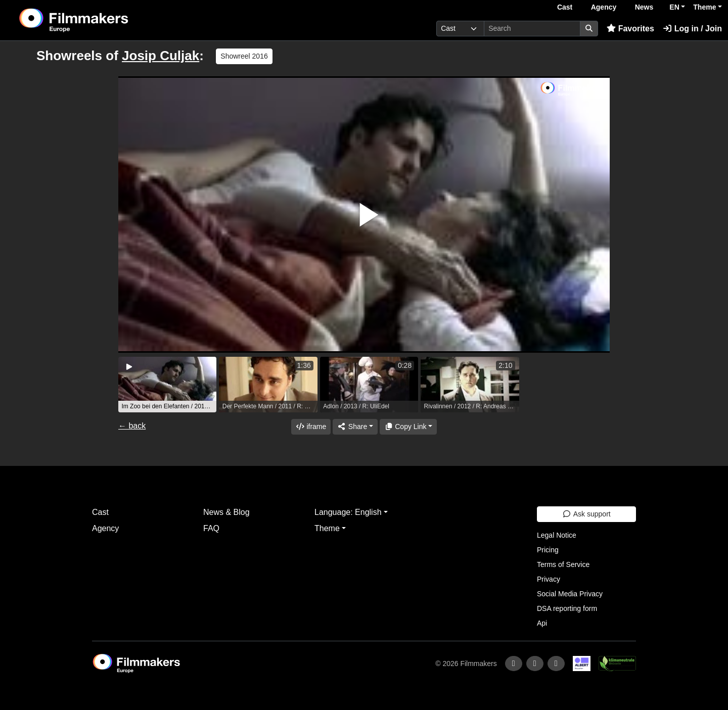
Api (542, 623)
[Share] (355, 427)
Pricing (548, 550)
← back (132, 426)
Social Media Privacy (570, 594)
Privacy (549, 579)
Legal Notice (557, 535)
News (644, 7)
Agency (604, 7)
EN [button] (674, 7)
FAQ (211, 528)
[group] (167, 385)
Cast (565, 7)
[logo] (99, 20)
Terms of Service (563, 564)
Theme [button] (704, 7)
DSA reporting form (567, 608)
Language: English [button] (348, 512)
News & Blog (226, 512)
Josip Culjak (161, 56)
